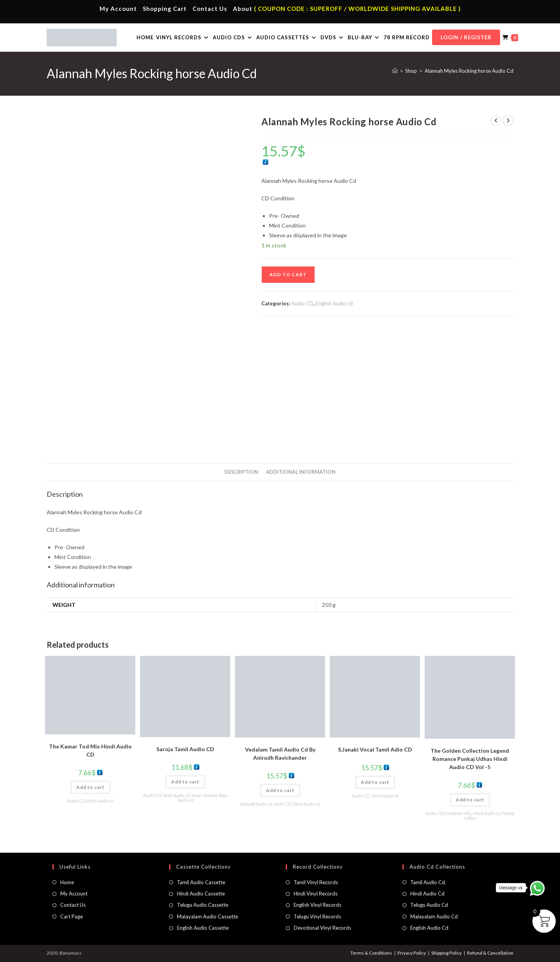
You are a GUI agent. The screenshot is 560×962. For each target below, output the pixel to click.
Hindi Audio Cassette (201, 894)
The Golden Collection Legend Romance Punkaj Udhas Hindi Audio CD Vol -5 (470, 759)
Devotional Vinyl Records (322, 928)
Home (67, 882)
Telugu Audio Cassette (203, 905)
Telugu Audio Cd (429, 905)
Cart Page (72, 916)
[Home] (395, 71)
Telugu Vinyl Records (317, 916)
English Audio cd (334, 303)
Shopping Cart (165, 9)
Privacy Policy (412, 953)
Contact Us (210, 9)
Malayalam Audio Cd (434, 916)
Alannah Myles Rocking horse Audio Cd (469, 71)
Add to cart (288, 274)
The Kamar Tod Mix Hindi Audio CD (90, 750)
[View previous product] (496, 121)
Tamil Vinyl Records (316, 882)
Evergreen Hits (458, 813)
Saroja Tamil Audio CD (185, 749)
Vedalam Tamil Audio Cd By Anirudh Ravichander (280, 753)
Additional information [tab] (301, 472)
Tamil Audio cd (176, 795)
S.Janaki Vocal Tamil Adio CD (375, 749)
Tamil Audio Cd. (428, 882)
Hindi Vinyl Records (316, 894)
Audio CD (302, 303)
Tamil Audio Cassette (201, 882)
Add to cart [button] (90, 787)
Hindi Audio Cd (427, 894)
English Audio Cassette (203, 928)
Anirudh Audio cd (256, 804)
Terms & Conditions (371, 953)
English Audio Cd (429, 928)
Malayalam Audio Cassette (207, 916)
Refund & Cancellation (490, 953)
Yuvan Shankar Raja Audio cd (202, 798)
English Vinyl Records (318, 905)
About (243, 9)
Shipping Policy (446, 953)
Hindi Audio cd (100, 801)
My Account (118, 9)
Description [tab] (241, 472)
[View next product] (508, 121)
